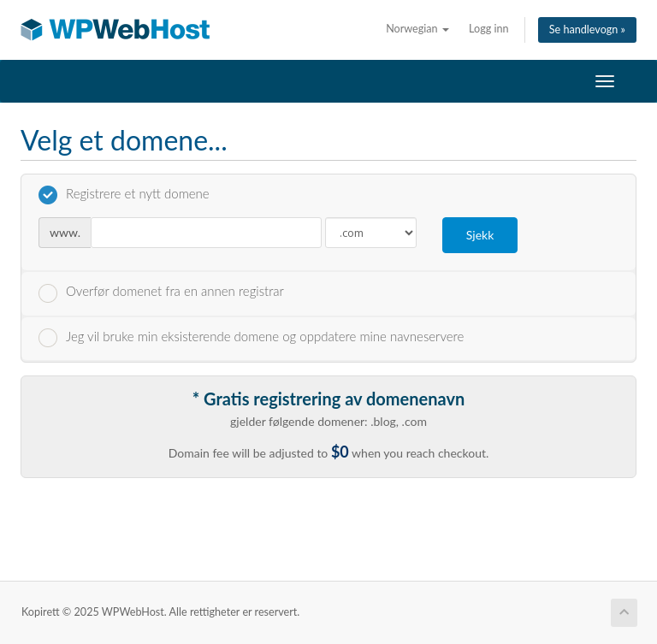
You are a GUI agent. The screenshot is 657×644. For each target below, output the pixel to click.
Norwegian (417, 29)
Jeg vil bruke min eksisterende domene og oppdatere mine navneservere (251, 338)
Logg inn (489, 29)
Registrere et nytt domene (124, 195)
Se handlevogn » (587, 30)
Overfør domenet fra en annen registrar (161, 292)
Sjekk (480, 235)
